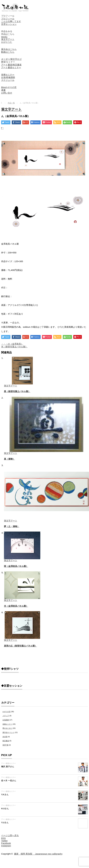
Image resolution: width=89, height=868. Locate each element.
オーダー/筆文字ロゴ (11, 59)
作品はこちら (8, 34)
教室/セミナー (8, 62)
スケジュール (8, 80)
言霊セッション (9, 24)
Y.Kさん (5, 795)
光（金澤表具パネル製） (16, 606)
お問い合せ (7, 93)
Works (4, 37)
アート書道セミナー (11, 67)
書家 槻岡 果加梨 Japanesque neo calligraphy (38, 854)
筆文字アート (8, 39)
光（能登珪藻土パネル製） (14, 347)
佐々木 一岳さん (9, 781)
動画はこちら (8, 52)
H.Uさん (5, 809)
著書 (3, 90)
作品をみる (7, 31)
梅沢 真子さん (8, 767)
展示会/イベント (8, 732)
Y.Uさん (5, 823)
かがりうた (7, 42)
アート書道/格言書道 (11, 65)
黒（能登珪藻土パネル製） (17, 391)
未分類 (5, 737)
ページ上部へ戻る (10, 835)
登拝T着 (5, 745)
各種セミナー (8, 75)
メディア (6, 716)
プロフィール (8, 16)
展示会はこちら (9, 49)
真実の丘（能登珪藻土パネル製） (20, 646)
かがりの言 (7, 712)
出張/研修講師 (8, 77)
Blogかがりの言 (9, 87)
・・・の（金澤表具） (12, 344)
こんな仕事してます (11, 21)
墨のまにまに (7, 728)
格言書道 (6, 741)
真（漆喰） (9, 459)
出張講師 (6, 720)
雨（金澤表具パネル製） (16, 566)
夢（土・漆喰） (12, 526)
